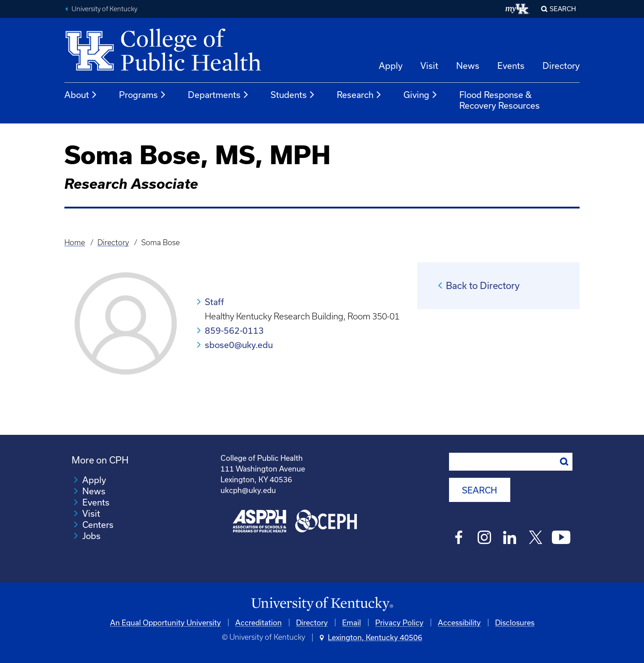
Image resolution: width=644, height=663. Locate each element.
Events (511, 66)
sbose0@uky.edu (239, 345)
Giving (421, 95)
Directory (561, 66)
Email (352, 623)
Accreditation (258, 623)
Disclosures (515, 623)
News (468, 66)
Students (293, 95)
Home (75, 242)
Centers (98, 525)
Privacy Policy (399, 623)
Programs (143, 95)
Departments (218, 95)
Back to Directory (483, 285)
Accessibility (459, 623)
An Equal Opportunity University (165, 623)
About (81, 95)
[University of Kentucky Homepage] (322, 604)
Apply (391, 66)
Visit (429, 66)
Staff (214, 302)
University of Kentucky (104, 9)
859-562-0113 (234, 330)
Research (359, 95)
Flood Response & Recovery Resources (500, 100)
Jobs (91, 536)
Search (563, 9)
